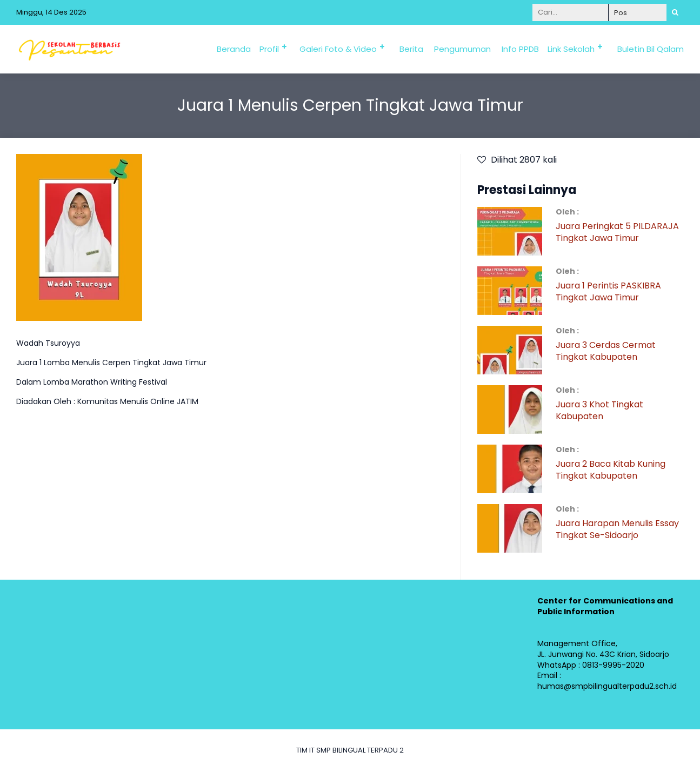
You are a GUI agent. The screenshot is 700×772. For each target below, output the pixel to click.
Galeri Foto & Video (338, 49)
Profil (269, 49)
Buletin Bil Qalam (651, 49)
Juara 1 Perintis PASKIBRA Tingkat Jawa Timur (608, 291)
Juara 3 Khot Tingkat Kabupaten (599, 410)
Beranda (234, 49)
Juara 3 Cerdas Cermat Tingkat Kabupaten (606, 351)
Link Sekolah (571, 49)
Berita (411, 49)
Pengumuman (462, 49)
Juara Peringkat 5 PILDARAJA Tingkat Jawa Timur (617, 232)
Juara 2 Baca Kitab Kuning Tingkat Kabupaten (611, 470)
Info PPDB (520, 49)
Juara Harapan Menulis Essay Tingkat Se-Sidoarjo (617, 529)
